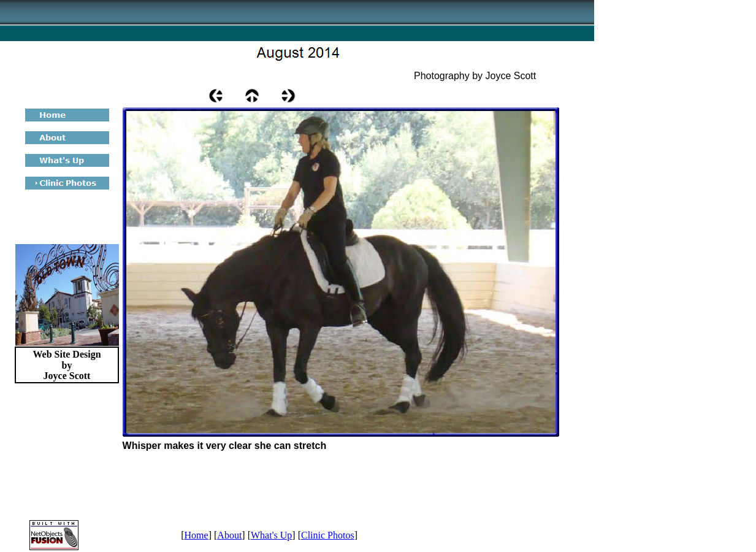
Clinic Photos (328, 535)
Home (197, 535)
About (229, 535)
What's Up (271, 535)
